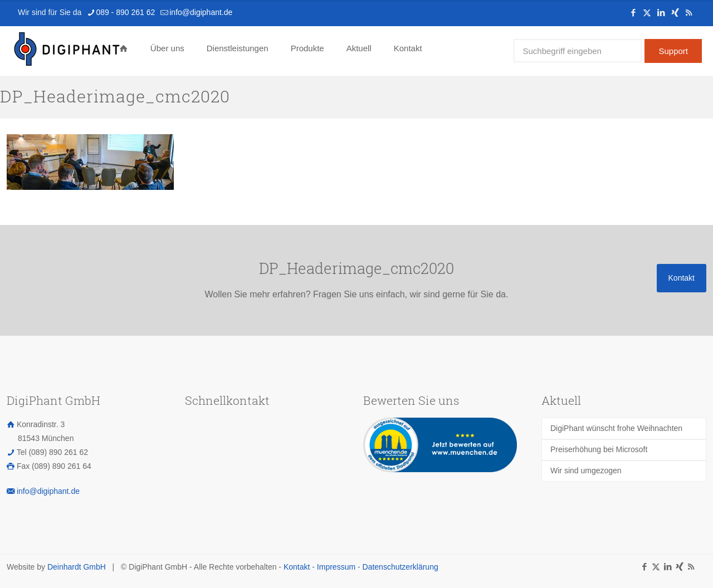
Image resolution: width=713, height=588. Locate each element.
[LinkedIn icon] (661, 13)
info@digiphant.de (48, 491)
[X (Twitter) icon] (647, 13)
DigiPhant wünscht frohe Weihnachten (616, 428)
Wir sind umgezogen (586, 471)
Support (673, 51)
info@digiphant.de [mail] (201, 12)
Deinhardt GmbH (77, 567)
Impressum (336, 567)
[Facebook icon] (633, 13)
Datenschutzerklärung (401, 567)
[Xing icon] (675, 13)
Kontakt (297, 567)
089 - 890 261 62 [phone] (125, 12)
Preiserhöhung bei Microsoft (599, 449)
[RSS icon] (689, 13)
